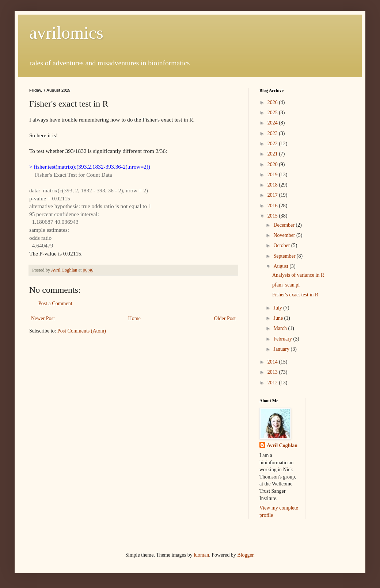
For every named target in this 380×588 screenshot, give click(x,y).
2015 (273, 216)
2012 (273, 383)
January (282, 349)
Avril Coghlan (282, 445)
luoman (201, 555)
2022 (273, 144)
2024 (273, 123)
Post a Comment (55, 303)
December (284, 225)
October (282, 245)
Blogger (245, 555)
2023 (273, 133)
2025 (273, 113)
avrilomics (66, 33)
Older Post (225, 318)
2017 (273, 195)
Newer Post (43, 318)
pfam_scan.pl (286, 285)
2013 (273, 372)
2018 (273, 185)
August (281, 266)
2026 (273, 102)
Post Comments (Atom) (82, 331)
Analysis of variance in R (298, 275)
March (281, 328)
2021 (273, 154)
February (283, 339)
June (279, 318)
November (285, 235)
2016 (273, 206)
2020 (273, 164)
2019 (273, 175)
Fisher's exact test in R (295, 295)
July (278, 308)
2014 (273, 362)
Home (134, 318)
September (285, 256)
